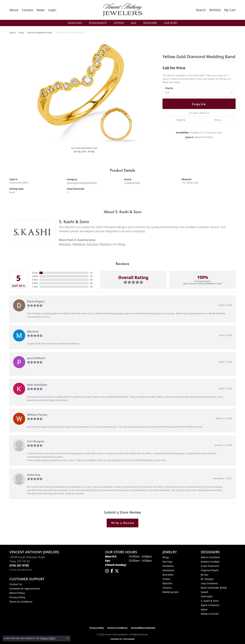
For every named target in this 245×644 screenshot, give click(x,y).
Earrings (92, 244)
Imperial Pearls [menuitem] (210, 570)
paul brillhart (36, 358)
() (91, 273)
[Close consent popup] (68, 638)
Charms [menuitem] (167, 588)
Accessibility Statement (143, 628)
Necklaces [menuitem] (168, 570)
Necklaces (79, 244)
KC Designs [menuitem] (207, 579)
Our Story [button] (171, 23)
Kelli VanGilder (37, 385)
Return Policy (17, 593)
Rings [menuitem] (166, 557)
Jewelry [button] (119, 23)
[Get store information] (21, 570)
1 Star (35, 287)
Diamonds (75, 23)
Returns (218, 120)
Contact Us (16, 584)
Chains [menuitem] (167, 579)
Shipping (181, 120)
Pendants (106, 244)
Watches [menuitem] (167, 583)
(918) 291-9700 (84, 152)
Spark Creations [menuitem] (210, 605)
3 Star (35, 280)
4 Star (35, 276)
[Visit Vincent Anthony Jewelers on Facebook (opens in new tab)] (112, 571)
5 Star (35, 273)
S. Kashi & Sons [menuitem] (210, 601)
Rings (22, 33)
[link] (14, 10)
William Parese (37, 415)
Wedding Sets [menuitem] (171, 592)
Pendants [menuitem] (168, 566)
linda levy (34, 475)
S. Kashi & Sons (132, 183)
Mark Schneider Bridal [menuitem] (214, 588)
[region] (84, 91)
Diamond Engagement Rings (40, 33)
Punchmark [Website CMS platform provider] (129, 639)
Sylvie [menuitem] (204, 609)
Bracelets (65, 244)
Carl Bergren (36, 441)
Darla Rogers (36, 301)
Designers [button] (150, 23)
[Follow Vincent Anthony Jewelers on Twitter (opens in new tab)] (117, 571)
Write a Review (122, 523)
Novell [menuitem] (204, 592)
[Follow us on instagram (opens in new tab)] (107, 571)
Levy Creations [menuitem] (209, 583)
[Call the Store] (19, 565)
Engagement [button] (98, 23)
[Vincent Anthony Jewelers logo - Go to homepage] (123, 10)
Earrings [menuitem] (167, 562)
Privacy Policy (17, 597)
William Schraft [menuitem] (210, 614)
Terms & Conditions (21, 602)
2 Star (35, 283)
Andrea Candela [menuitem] (210, 562)
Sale (134, 23)
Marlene (33, 331)
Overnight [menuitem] (207, 596)
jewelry (13, 33)
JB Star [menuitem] (205, 575)
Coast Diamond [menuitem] (210, 566)
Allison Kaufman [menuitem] (210, 557)
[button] (52, 10)
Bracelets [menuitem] (168, 575)
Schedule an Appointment (25, 589)
